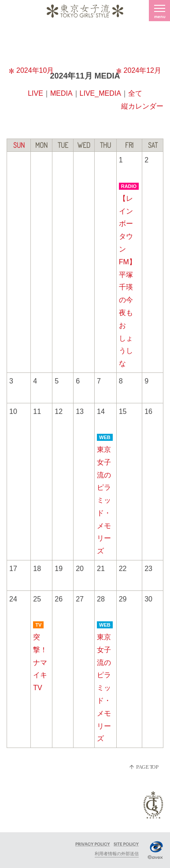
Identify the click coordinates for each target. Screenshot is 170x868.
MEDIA (61, 93)
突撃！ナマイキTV (40, 662)
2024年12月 (139, 70)
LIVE (35, 93)
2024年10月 (31, 70)
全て (135, 93)
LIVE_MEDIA (100, 93)
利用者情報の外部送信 (117, 854)
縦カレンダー (142, 106)
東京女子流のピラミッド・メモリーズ (104, 500)
